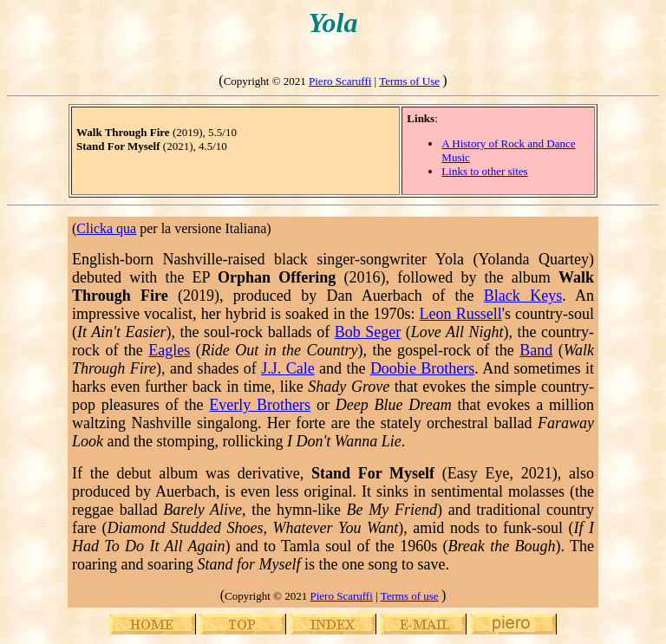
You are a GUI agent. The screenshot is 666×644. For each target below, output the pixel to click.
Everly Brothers (260, 405)
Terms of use (410, 596)
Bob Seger (368, 332)
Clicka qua (106, 228)
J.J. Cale (287, 368)
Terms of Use (409, 81)
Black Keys (523, 296)
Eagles (169, 350)
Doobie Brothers (422, 368)
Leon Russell (461, 314)
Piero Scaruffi (340, 81)
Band (536, 350)
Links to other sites (484, 171)
